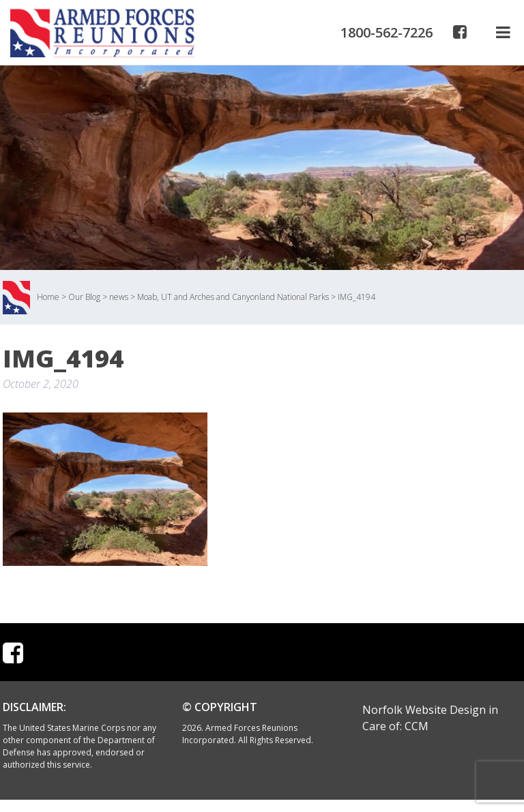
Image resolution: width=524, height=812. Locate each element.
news (119, 297)
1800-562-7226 (387, 32)
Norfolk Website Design (424, 710)
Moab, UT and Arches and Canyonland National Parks (233, 297)
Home (48, 297)
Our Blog (84, 297)
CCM (417, 726)
